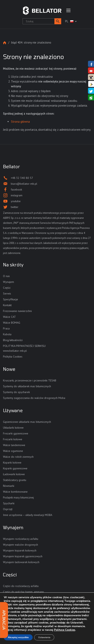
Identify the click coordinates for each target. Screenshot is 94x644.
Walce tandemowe (14, 445)
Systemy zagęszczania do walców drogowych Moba (34, 398)
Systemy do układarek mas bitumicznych (27, 386)
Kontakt (7, 305)
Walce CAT (9, 317)
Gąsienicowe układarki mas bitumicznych (27, 422)
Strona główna (5, 43)
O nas (6, 276)
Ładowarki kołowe (14, 474)
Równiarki (9, 486)
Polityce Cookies (65, 630)
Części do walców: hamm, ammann (23, 592)
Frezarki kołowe (13, 439)
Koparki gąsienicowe (15, 468)
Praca (6, 328)
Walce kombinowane (15, 492)
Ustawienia (44, 637)
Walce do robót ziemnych (18, 457)
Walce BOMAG (12, 323)
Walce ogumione (13, 451)
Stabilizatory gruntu (15, 480)
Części (7, 288)
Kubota (7, 334)
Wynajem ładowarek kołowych (21, 562)
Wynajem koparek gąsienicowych (23, 556)
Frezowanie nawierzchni (17, 311)
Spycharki (9, 503)
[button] (58, 21)
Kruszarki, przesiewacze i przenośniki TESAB (30, 380)
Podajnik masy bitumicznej (18, 497)
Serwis (7, 293)
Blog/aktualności (13, 340)
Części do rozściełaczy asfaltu (21, 586)
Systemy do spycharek (16, 392)
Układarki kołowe (13, 428)
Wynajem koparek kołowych (20, 550)
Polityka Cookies (13, 357)
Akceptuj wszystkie (18, 637)
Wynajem (8, 282)
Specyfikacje (10, 299)
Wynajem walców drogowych (20, 545)
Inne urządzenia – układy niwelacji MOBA (28, 515)
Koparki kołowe (12, 463)
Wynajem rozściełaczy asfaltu (21, 539)
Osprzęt (8, 509)
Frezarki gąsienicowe (16, 433)
